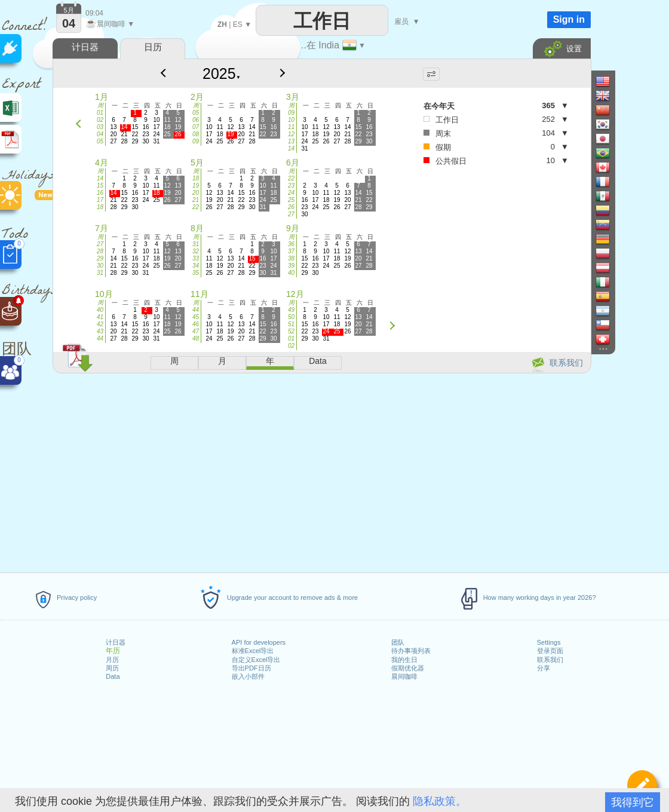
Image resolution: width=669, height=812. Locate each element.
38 (291, 258)
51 (291, 324)
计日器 (116, 642)
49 (291, 310)
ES (238, 24)
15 (100, 186)
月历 (112, 660)
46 (196, 324)
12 (291, 134)
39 (291, 266)
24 (291, 193)
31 (100, 273)
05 (100, 141)
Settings (549, 642)
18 (100, 207)
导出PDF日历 (251, 668)
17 (100, 200)
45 (196, 317)
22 (196, 207)
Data (113, 676)
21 (196, 200)
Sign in (569, 19)
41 (100, 317)
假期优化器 (408, 668)
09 (196, 141)
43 (100, 331)
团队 (398, 642)
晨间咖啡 (404, 676)
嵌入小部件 (248, 676)
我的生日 (404, 660)
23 (291, 186)
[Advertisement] (321, 471)
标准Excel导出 (253, 651)
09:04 (94, 13)
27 (291, 214)
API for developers (259, 642)
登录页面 (550, 651)
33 (196, 258)
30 (100, 266)
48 (196, 338)
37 (291, 251)
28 (100, 251)
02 (100, 120)
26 (291, 207)
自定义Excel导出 (256, 660)
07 (196, 127)
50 (291, 317)
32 (196, 251)
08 (196, 134)
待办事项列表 (411, 651)
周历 (112, 668)
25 (291, 200)
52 (291, 331)
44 (100, 338)
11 (291, 127)
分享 (544, 668)
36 (291, 244)
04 (100, 134)
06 (196, 120)
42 (100, 324)
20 (196, 193)
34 (196, 266)
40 (291, 273)
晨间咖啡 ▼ (110, 24)
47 (196, 331)
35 (196, 273)
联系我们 (550, 660)
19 (196, 186)
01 (100, 113)
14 (291, 148)
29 (100, 258)
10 (291, 120)
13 (291, 141)
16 (100, 193)
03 (100, 127)
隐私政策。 (440, 801)
